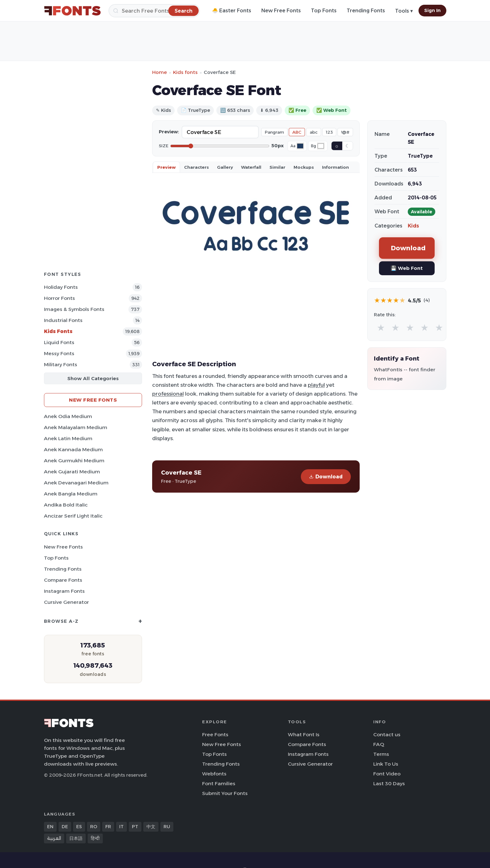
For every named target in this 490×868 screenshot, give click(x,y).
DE (65, 827)
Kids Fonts (58, 331)
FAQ (379, 744)
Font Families (219, 783)
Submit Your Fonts (225, 793)
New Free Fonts (281, 11)
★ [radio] (381, 328)
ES (79, 827)
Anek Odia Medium (68, 416)
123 (329, 132)
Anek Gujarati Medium (72, 472)
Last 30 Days (389, 783)
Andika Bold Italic (66, 505)
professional (168, 394)
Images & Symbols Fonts (74, 309)
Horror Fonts (59, 298)
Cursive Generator (66, 602)
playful (316, 385)
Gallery (225, 167)
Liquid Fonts (59, 342)
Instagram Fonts (64, 591)
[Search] (154, 11)
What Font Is (304, 734)
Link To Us (386, 764)
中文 (151, 827)
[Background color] (321, 146)
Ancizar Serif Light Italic (73, 516)
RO (94, 827)
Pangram (274, 132)
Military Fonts (61, 364)
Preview (166, 167)
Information (335, 167)
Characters (196, 167)
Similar (277, 167)
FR (108, 827)
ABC (297, 132)
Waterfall (251, 167)
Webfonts (214, 774)
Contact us (387, 734)
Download (326, 477)
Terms (381, 754)
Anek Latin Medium (68, 438)
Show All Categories (93, 378)
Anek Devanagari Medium (76, 483)
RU (167, 827)
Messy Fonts (59, 353)
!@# (345, 132)
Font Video (387, 774)
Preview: (169, 132)
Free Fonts (215, 734)
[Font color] (300, 146)
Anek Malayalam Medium (76, 427)
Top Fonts (324, 11)
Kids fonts (185, 72)
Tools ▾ (404, 11)
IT (121, 827)
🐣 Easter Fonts (232, 11)
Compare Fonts (63, 580)
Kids (413, 226)
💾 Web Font (407, 268)
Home (160, 72)
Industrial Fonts (63, 320)
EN (50, 827)
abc (314, 132)
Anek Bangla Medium (71, 494)
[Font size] (220, 146)
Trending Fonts (366, 11)
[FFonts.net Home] (72, 11)
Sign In (432, 10)
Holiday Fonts (61, 287)
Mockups (304, 167)
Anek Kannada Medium (73, 449)
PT (135, 827)
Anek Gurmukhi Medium (74, 461)
